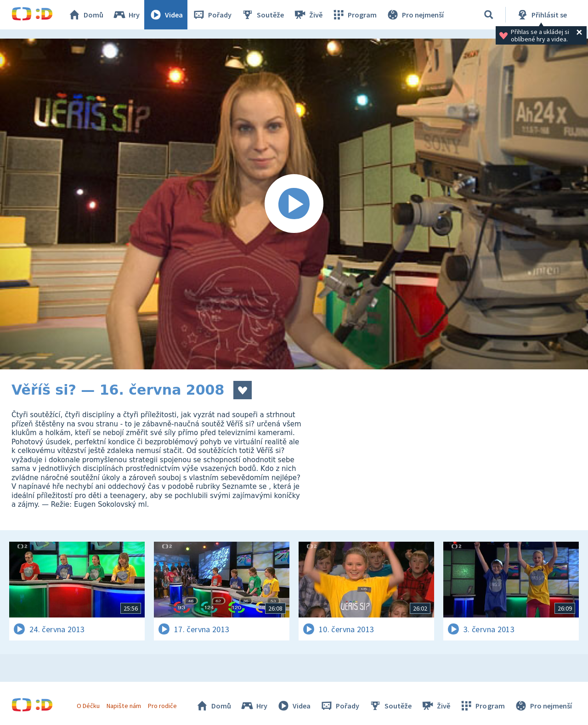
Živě (308, 15)
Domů (85, 15)
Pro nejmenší (415, 15)
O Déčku (88, 706)
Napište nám (124, 706)
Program (354, 15)
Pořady (212, 15)
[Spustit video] (294, 204)
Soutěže (262, 15)
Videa (166, 15)
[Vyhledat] (489, 15)
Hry (126, 15)
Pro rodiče (162, 706)
